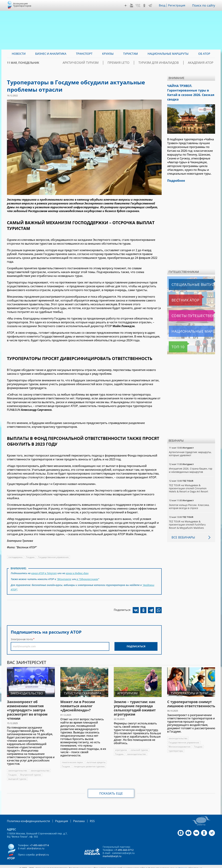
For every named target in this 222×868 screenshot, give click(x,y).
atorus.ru (183, 865)
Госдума (31, 557)
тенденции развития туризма (77, 768)
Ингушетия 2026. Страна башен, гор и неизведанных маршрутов (191, 463)
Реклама (72, 818)
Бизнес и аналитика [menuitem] (51, 54)
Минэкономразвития (180, 744)
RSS (84, 818)
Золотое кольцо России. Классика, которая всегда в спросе (189, 499)
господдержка (16, 557)
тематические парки (73, 759)
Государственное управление (54, 557)
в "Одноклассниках (87, 578)
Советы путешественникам (188, 308)
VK (139, 6)
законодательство (18, 768)
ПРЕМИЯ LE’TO (135, 63)
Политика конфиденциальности (26, 818)
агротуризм (121, 747)
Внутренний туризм (31, 772)
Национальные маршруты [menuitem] (168, 54)
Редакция (56, 818)
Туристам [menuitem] (131, 54)
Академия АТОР (204, 63)
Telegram (151, 6)
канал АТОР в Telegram (44, 573)
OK (145, 6)
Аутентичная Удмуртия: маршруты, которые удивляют (191, 446)
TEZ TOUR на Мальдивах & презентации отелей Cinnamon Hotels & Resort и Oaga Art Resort (189, 481)
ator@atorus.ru (36, 845)
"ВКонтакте (64, 578)
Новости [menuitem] (19, 54)
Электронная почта (22, 636)
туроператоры (176, 748)
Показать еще (111, 791)
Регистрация (178, 5)
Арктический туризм (103, 63)
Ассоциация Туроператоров (22, 5)
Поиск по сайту (204, 5)
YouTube (132, 6)
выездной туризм (17, 776)
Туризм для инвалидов (168, 63)
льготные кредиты (71, 764)
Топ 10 (174, 340)
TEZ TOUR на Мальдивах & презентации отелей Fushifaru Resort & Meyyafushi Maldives (187, 517)
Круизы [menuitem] (108, 54)
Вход (163, 5)
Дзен (126, 6)
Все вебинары (182, 530)
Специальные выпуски (185, 277)
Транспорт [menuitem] (84, 54)
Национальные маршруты (187, 324)
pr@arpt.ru (42, 851)
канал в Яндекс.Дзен (78, 573)
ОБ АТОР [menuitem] (204, 54)
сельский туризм (139, 747)
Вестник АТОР (179, 293)
